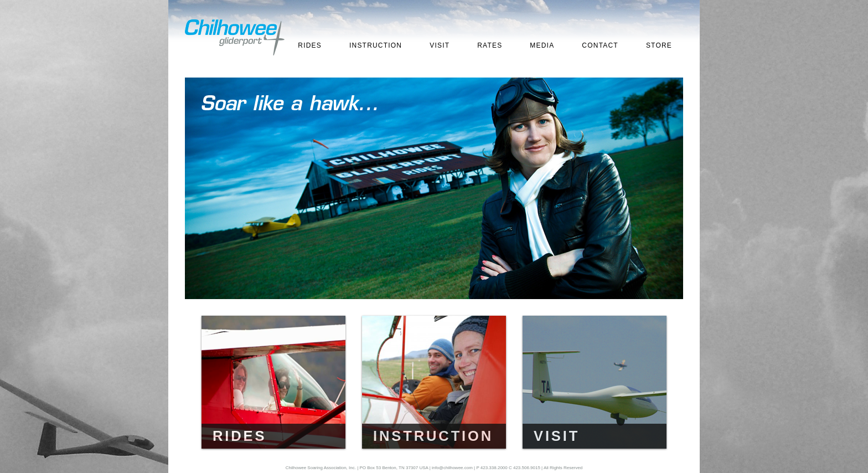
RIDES (310, 45)
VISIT (440, 45)
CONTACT (600, 45)
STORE (659, 45)
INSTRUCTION (376, 45)
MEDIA (542, 45)
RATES (490, 45)
